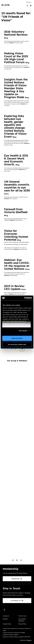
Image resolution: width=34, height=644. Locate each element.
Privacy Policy (22, 624)
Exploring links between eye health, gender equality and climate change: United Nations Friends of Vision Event (15, 126)
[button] (29, 2)
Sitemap (5, 619)
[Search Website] (27, 6)
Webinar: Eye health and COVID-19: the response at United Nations (17, 264)
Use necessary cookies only (17, 344)
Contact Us (6, 616)
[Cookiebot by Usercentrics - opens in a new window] (24, 298)
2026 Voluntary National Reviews (16, 34)
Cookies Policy (7, 624)
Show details (23, 331)
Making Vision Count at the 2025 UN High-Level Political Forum (17, 58)
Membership (17, 579)
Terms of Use (22, 616)
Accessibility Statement (22, 620)
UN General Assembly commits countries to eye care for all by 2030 (17, 187)
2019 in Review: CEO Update (15, 287)
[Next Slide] (21, 560)
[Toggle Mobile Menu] (31, 6)
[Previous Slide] (13, 560)
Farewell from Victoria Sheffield (16, 212)
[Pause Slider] (17, 560)
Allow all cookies (17, 338)
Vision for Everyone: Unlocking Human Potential (16, 235)
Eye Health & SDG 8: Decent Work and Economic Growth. (16, 160)
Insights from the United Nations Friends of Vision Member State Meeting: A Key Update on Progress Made (16, 88)
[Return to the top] (4, 610)
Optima (29, 640)
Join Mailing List (17, 601)
